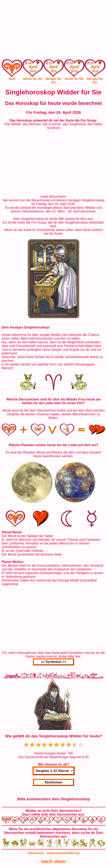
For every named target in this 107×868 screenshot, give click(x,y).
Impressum (36, 853)
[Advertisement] (53, 30)
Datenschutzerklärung (63, 853)
